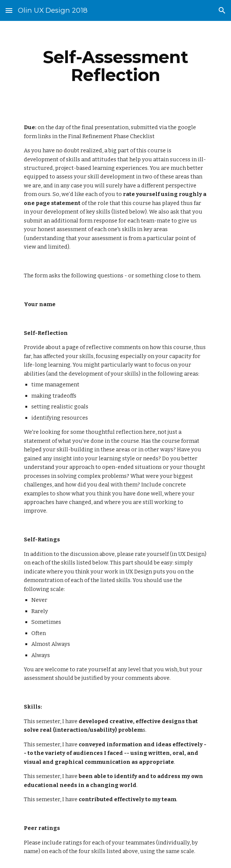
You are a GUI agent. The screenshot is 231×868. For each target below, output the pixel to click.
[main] (115, 66)
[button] (9, 10)
